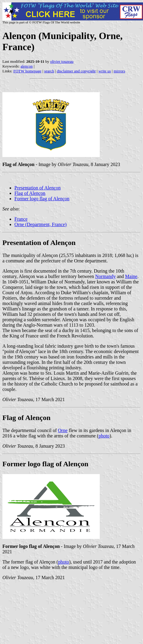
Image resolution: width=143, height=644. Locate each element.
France (21, 219)
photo (104, 436)
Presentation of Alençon (38, 188)
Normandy (105, 276)
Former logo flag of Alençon (42, 199)
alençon (26, 66)
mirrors (119, 71)
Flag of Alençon (30, 193)
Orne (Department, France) (41, 224)
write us (105, 71)
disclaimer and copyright (76, 71)
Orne (63, 430)
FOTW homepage (27, 71)
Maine (131, 276)
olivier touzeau (62, 61)
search (49, 71)
